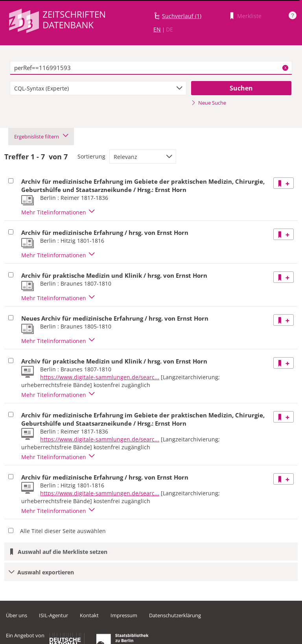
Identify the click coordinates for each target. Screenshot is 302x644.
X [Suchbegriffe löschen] (285, 68)
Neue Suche (209, 103)
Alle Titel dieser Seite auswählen (63, 531)
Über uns (17, 615)
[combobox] (98, 88)
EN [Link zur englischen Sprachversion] (157, 29)
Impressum (124, 615)
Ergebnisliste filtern (41, 137)
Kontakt (89, 615)
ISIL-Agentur (53, 615)
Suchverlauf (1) (182, 16)
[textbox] (151, 68)
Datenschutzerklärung (175, 615)
